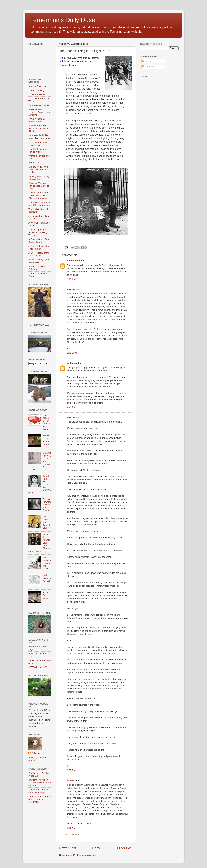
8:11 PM (71, 279)
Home (97, 848)
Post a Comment (72, 835)
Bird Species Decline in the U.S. (39, 774)
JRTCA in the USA (38, 667)
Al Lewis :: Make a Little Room (47, 440)
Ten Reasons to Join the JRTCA (39, 143)
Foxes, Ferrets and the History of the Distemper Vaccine (38, 195)
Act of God (34, 163)
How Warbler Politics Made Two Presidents (40, 137)
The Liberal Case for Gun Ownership (39, 791)
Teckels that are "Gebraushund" (37, 120)
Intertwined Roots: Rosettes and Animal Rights (39, 128)
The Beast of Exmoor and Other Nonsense (39, 204)
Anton (70, 363)
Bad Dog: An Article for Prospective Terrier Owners (40, 783)
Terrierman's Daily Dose (63, 20)
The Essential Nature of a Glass (47, 563)
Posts (146, 61)
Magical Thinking (37, 86)
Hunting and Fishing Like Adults (39, 178)
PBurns (71, 289)
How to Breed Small (39, 105)
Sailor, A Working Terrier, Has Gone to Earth (39, 186)
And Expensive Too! (47, 578)
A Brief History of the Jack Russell (39, 254)
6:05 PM (71, 770)
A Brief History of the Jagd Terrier (39, 247)
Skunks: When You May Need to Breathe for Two (39, 169)
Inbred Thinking (36, 90)
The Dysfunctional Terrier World (38, 150)
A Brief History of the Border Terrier (39, 241)
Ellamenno (73, 261)
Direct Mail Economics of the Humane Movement (40, 799)
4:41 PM (71, 407)
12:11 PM (72, 353)
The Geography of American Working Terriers (38, 232)
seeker (71, 781)
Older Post (125, 848)
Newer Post (68, 848)
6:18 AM (71, 828)
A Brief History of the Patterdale (39, 261)
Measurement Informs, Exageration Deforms (39, 112)
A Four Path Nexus (46, 595)
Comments (149, 67)
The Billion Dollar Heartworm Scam (47, 422)
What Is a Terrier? (38, 94)
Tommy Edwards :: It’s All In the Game (47, 505)
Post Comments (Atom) (85, 855)
